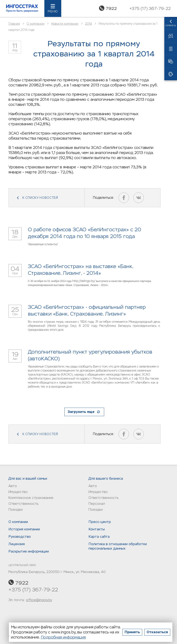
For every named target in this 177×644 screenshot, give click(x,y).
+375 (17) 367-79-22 (33, 590)
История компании (24, 529)
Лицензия (17, 544)
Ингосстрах (22, 8)
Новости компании (65, 24)
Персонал (97, 504)
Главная (14, 24)
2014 (88, 24)
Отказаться (157, 632)
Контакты (97, 529)
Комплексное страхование (31, 498)
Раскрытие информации (29, 551)
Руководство (20, 537)
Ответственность (23, 504)
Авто (13, 486)
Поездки (16, 510)
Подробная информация (63, 637)
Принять (132, 632)
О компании (35, 24)
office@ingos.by (39, 600)
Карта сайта (99, 537)
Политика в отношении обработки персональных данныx (118, 546)
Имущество (18, 492)
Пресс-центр (100, 522)
